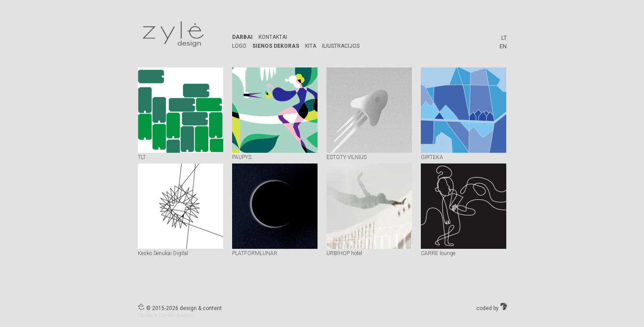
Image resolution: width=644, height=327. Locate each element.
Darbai (242, 37)
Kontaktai (273, 37)
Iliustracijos (341, 46)
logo (239, 46)
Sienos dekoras (276, 46)
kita (311, 46)
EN (503, 46)
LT (504, 38)
